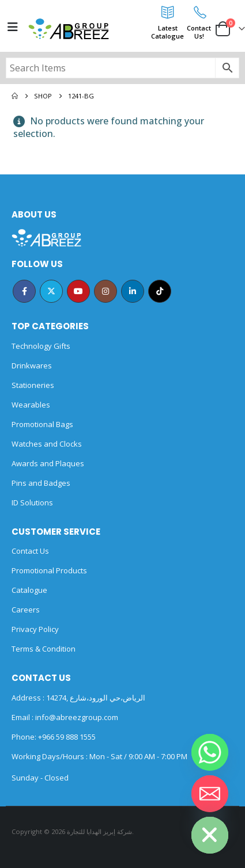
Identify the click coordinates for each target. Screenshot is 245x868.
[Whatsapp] (210, 752)
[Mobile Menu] (13, 27)
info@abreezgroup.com (76, 717)
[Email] (210, 794)
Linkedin (133, 291)
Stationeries (33, 385)
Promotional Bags (42, 424)
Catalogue (29, 590)
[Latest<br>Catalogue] (168, 12)
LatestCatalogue (167, 32)
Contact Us (30, 551)
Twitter (51, 291)
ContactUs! (199, 32)
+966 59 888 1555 (67, 737)
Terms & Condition (44, 649)
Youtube (78, 291)
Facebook (24, 291)
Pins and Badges (41, 483)
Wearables (31, 405)
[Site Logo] (69, 29)
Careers (26, 610)
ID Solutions (32, 502)
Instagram (105, 291)
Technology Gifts (41, 346)
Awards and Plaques (48, 463)
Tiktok (160, 291)
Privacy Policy (35, 629)
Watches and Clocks (47, 444)
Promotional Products (49, 570)
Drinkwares (32, 366)
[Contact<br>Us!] (199, 12)
